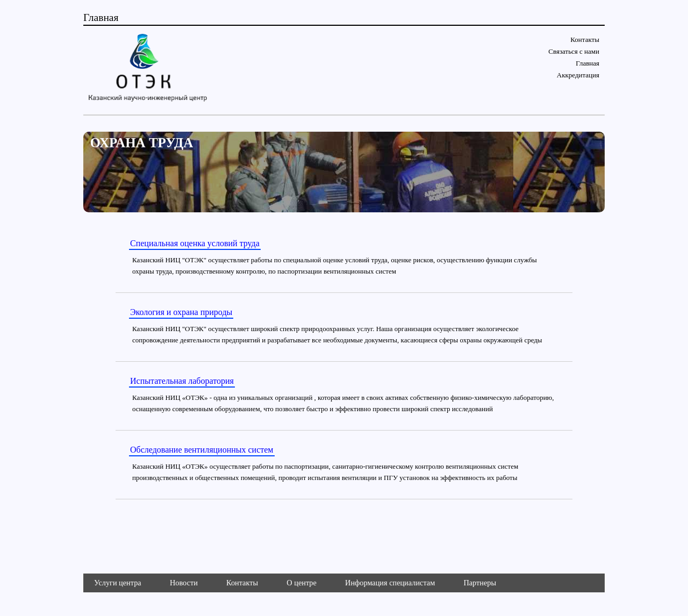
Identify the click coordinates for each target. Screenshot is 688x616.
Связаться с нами (574, 51)
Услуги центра (118, 583)
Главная (587, 63)
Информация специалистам (390, 583)
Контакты (585, 40)
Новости (184, 583)
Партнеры (480, 583)
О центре (301, 583)
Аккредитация (578, 75)
